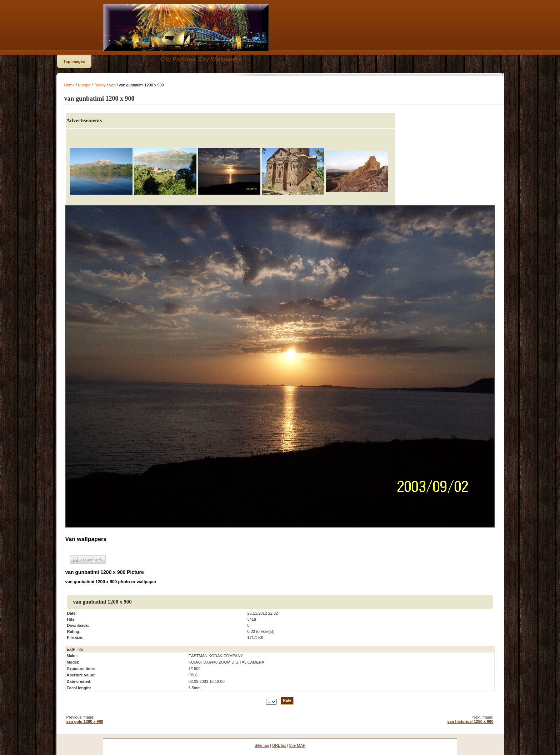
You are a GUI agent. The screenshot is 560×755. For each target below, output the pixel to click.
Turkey (99, 85)
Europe (84, 85)
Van (112, 85)
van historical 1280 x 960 (470, 721)
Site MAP (297, 745)
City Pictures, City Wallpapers (201, 59)
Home (69, 85)
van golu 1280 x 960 (85, 721)
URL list (279, 745)
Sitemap (262, 745)
